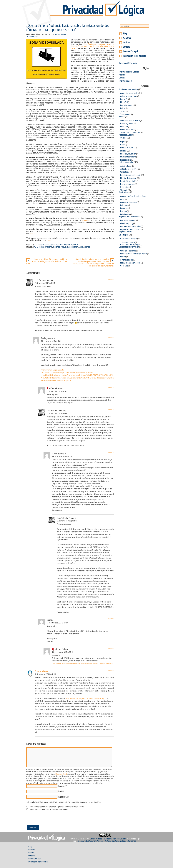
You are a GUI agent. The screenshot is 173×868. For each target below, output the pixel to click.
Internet (123, 151)
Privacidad (124, 127)
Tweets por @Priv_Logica (128, 63)
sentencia (56, 247)
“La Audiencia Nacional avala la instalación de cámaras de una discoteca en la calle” (93, 46)
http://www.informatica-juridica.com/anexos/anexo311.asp (85, 698)
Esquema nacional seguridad (131, 230)
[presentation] (47, 819)
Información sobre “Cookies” (135, 56)
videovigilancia (85, 247)
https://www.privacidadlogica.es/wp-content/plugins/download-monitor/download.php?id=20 (82, 663)
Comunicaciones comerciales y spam (134, 254)
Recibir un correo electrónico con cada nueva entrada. (49, 810)
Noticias (126, 43)
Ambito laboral (126, 166)
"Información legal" (61, 774)
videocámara (74, 247)
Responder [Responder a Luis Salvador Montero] (111, 279)
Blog (125, 34)
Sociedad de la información (130, 133)
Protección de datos (63, 245)
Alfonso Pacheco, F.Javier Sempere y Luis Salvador (108, 839)
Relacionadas (125, 214)
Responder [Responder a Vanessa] (111, 619)
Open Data (124, 266)
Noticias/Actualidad (127, 181)
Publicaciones (124, 192)
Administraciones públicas (128, 89)
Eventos (122, 117)
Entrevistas (124, 208)
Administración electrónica (130, 121)
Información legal (130, 51)
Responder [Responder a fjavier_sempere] (111, 337)
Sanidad (123, 111)
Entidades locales (127, 105)
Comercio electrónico (128, 251)
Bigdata (123, 142)
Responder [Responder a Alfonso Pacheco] (111, 387)
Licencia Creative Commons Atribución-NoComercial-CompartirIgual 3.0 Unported (106, 841)
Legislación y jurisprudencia (45, 245)
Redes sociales (126, 160)
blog (49, 240)
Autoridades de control (129, 169)
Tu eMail (61, 791)
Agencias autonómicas (128, 202)
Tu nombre (62, 786)
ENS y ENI (124, 102)
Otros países (125, 187)
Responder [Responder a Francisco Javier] (111, 670)
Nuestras (123, 211)
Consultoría (124, 172)
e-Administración (127, 260)
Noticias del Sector (126, 135)
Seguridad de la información (129, 217)
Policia (123, 108)
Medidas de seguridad (128, 178)
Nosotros (127, 38)
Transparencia (125, 114)
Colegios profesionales (129, 96)
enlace (33, 234)
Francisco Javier (41, 671)
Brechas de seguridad (128, 220)
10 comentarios (32, 37)
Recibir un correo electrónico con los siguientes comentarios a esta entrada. (57, 807)
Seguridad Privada (125, 232)
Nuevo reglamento (127, 123)
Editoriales (124, 205)
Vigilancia (74, 245)
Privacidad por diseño (128, 157)
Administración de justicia (130, 93)
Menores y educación (128, 154)
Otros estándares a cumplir (130, 245)
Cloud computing (127, 223)
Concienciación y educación (130, 226)
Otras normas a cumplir (129, 239)
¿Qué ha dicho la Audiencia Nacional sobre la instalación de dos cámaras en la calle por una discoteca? (68, 28)
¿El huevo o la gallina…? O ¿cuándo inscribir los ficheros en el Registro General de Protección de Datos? (47, 261)
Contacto (127, 47)
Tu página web (63, 797)
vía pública (65, 247)
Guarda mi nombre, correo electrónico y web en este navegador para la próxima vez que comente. (65, 802)
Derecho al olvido (127, 148)
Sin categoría (124, 235)
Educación (124, 99)
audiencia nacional (45, 247)
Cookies (123, 257)
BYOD (122, 145)
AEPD (36, 247)
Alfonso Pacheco (61, 34)
